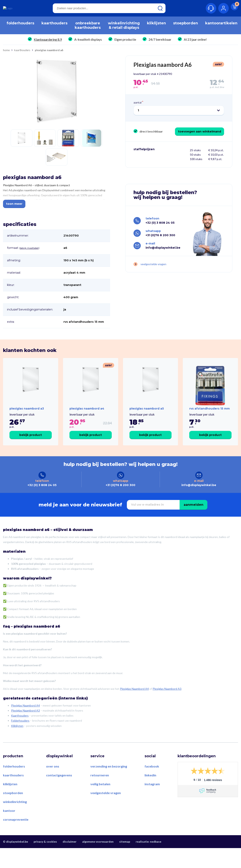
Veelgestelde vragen (153, 268)
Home (6, 52)
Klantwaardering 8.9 (48, 41)
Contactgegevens (59, 789)
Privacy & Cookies (45, 855)
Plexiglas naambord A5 (147, 417)
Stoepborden (13, 807)
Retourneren (100, 789)
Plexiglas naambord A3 (27, 417)
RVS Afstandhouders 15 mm (209, 417)
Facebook (152, 780)
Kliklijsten (17, 740)
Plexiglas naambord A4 (87, 417)
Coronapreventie (16, 833)
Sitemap (125, 855)
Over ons (53, 780)
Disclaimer (70, 855)
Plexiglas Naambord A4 (134, 703)
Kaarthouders (22, 52)
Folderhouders (20, 735)
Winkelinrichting (15, 816)
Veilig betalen (100, 798)
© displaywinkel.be (16, 855)
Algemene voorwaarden (98, 855)
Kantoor (9, 824)
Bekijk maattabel (29, 250)
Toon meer (14, 206)
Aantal (138, 104)
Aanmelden (193, 519)
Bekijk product (31, 443)
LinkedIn (150, 789)
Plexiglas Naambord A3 (167, 703)
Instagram (152, 798)
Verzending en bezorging (109, 780)
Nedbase (156, 855)
